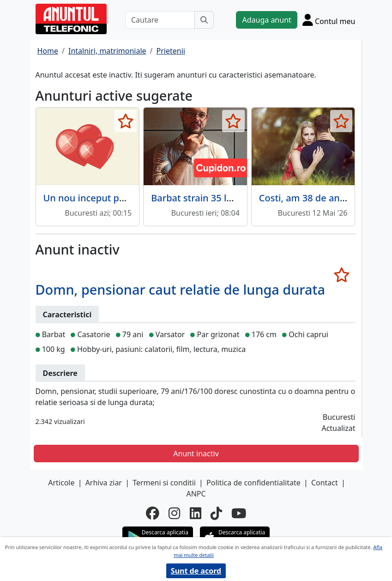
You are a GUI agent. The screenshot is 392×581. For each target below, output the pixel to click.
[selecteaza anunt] (125, 121)
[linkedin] (196, 513)
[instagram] (174, 513)
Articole (61, 483)
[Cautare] (160, 20)
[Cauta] (204, 20)
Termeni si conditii (164, 483)
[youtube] (239, 513)
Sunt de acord (196, 571)
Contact (325, 483)
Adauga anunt (266, 20)
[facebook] (153, 513)
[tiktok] (216, 513)
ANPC (196, 494)
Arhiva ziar (104, 483)
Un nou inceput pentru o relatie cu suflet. (134, 198)
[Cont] (329, 20)
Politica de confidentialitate (253, 483)
